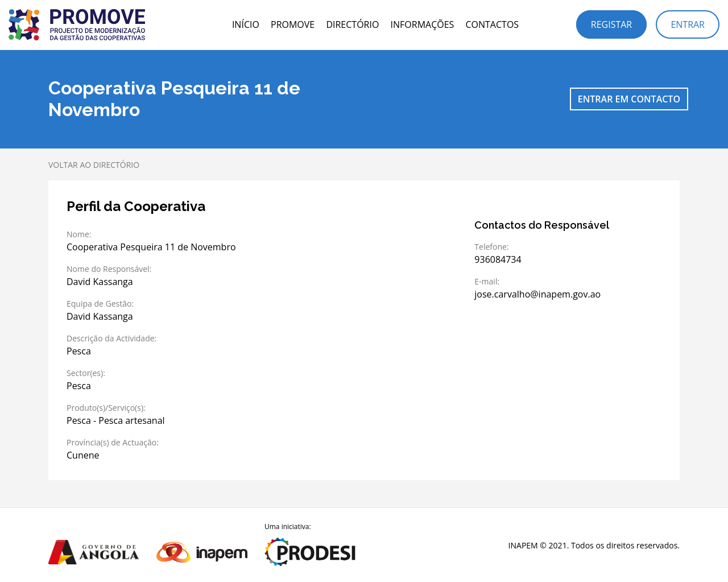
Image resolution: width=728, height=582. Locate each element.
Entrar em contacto (629, 99)
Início (246, 24)
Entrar (688, 24)
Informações (423, 24)
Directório (352, 24)
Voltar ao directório (94, 165)
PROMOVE (293, 24)
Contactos (492, 24)
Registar (611, 24)
